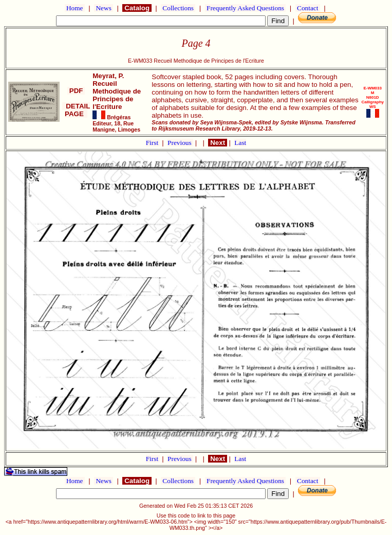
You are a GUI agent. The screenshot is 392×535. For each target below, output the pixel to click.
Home (75, 8)
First (153, 143)
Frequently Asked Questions (246, 8)
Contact (308, 8)
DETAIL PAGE (76, 110)
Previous (180, 143)
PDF (76, 91)
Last (240, 143)
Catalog (137, 8)
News (104, 8)
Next (217, 143)
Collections (178, 8)
